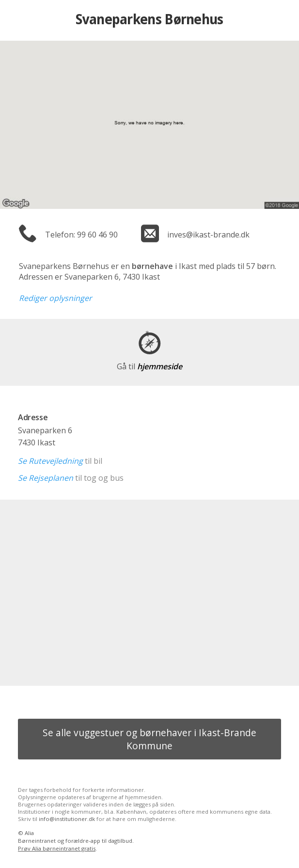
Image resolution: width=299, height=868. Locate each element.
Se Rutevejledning (50, 461)
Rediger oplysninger (55, 298)
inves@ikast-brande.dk (208, 235)
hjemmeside (149, 366)
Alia (29, 833)
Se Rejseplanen (46, 478)
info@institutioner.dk (67, 819)
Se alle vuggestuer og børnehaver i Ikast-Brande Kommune (149, 739)
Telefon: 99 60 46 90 (81, 235)
